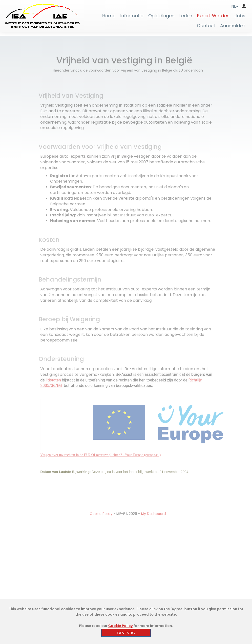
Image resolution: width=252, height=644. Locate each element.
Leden (186, 16)
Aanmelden (233, 26)
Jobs (240, 16)
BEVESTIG (126, 633)
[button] (235, 6)
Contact (206, 26)
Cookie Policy (103, 514)
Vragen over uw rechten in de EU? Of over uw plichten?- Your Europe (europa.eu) (102, 455)
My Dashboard (155, 514)
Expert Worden (213, 16)
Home (109, 16)
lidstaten (55, 380)
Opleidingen (161, 16)
